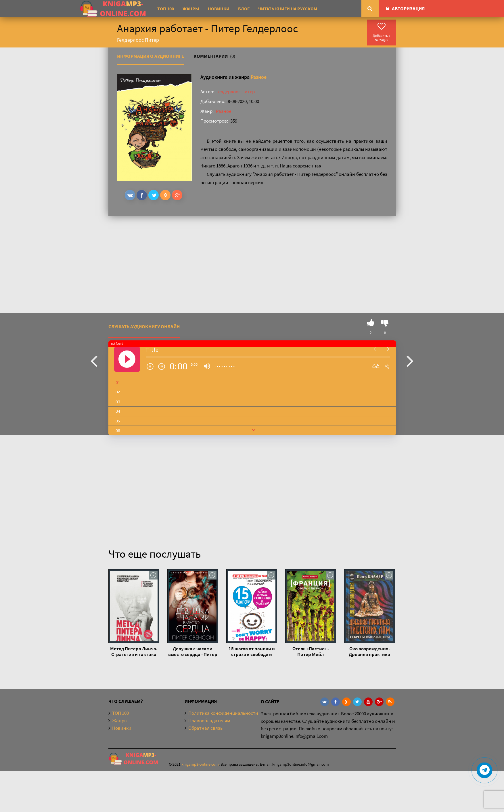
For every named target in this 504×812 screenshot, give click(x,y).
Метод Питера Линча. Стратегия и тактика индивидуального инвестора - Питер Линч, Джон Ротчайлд (134, 651)
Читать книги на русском (288, 9)
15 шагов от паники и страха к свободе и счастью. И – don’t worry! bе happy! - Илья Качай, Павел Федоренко (252, 651)
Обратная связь (205, 728)
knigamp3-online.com (200, 764)
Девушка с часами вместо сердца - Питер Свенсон (193, 651)
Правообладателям (209, 720)
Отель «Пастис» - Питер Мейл (311, 651)
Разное (259, 77)
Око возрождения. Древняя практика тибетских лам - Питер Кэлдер (369, 651)
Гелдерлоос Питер (236, 92)
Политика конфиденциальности (223, 713)
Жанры (191, 9)
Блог (244, 9)
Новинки (219, 9)
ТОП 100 (166, 9)
